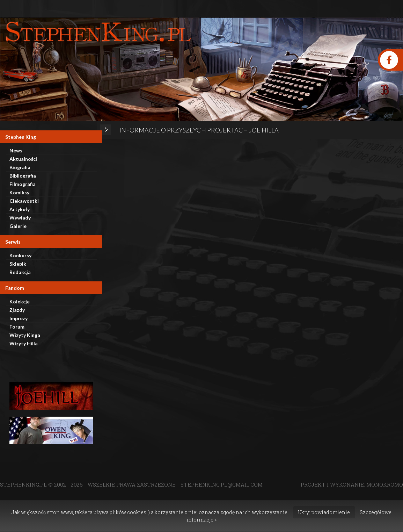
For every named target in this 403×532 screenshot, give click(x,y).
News (16, 150)
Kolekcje (20, 301)
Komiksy (19, 192)
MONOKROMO (385, 484)
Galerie (18, 226)
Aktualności (23, 159)
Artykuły (20, 209)
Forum (17, 327)
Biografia (20, 167)
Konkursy (20, 255)
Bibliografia (23, 176)
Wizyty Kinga (25, 335)
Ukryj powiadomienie (324, 512)
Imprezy (19, 318)
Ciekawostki (24, 201)
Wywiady (20, 218)
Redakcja (20, 272)
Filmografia (23, 184)
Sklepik (18, 264)
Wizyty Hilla (24, 343)
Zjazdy (17, 310)
